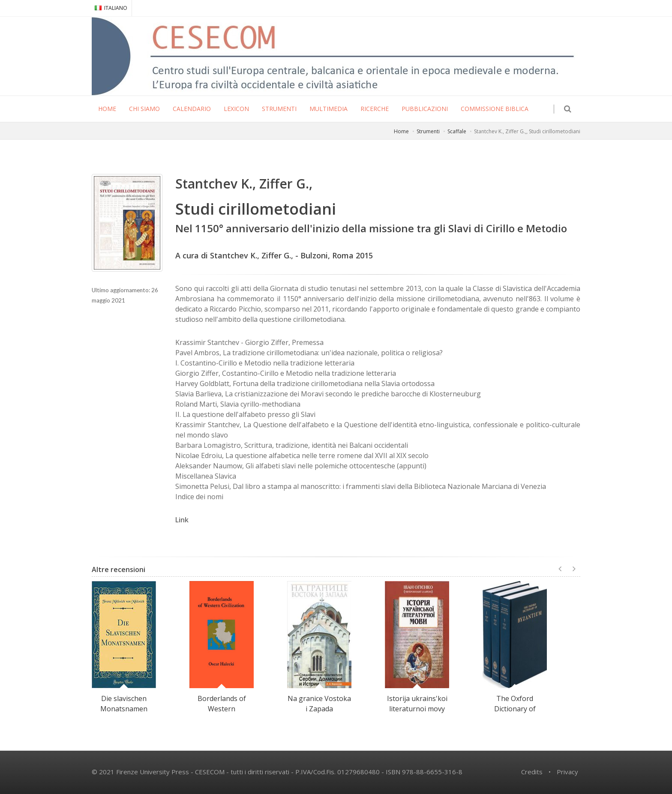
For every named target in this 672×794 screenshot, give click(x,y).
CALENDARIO (192, 109)
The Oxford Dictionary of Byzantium (515, 709)
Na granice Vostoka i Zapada (319, 704)
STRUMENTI (279, 109)
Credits (532, 772)
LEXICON (236, 109)
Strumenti (428, 131)
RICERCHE (375, 109)
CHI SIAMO (144, 109)
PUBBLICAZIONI (425, 109)
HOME (107, 109)
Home (401, 131)
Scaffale (457, 131)
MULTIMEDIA (328, 109)
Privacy (567, 772)
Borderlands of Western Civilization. (222, 709)
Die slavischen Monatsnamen (124, 704)
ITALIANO (111, 8)
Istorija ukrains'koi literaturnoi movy (417, 704)
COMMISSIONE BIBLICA (495, 109)
